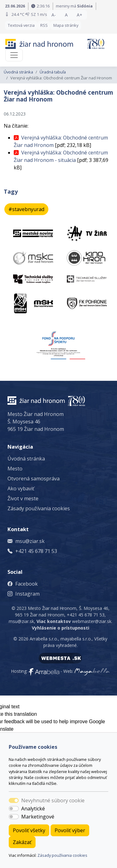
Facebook (27, 584)
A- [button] (54, 15)
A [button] (66, 15)
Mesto (15, 469)
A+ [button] (80, 15)
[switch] (14, 809)
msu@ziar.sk (30, 541)
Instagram (27, 594)
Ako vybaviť (21, 488)
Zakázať (22, 842)
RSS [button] (44, 25)
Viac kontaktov (54, 621)
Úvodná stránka (18, 72)
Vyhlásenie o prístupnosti (61, 628)
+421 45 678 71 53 (36, 551)
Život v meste (23, 498)
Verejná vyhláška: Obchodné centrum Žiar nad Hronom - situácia (61, 156)
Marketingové (38, 817)
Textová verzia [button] (21, 25)
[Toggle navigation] (14, 55)
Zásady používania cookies (62, 855)
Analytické (33, 809)
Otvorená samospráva (34, 479)
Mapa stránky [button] (66, 25)
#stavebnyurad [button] (26, 209)
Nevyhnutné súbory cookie (53, 800)
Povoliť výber (70, 830)
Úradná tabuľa (53, 72)
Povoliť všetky (29, 830)
